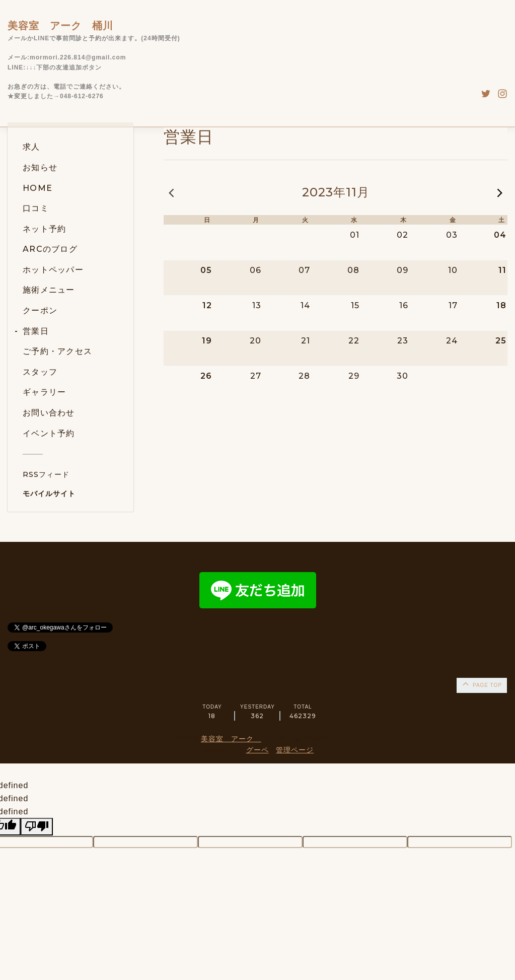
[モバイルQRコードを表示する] (74, 494)
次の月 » (500, 192)
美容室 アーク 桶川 (60, 26)
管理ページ (295, 750)
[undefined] (37, 826)
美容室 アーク (231, 739)
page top (481, 683)
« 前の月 (171, 192)
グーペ (257, 750)
